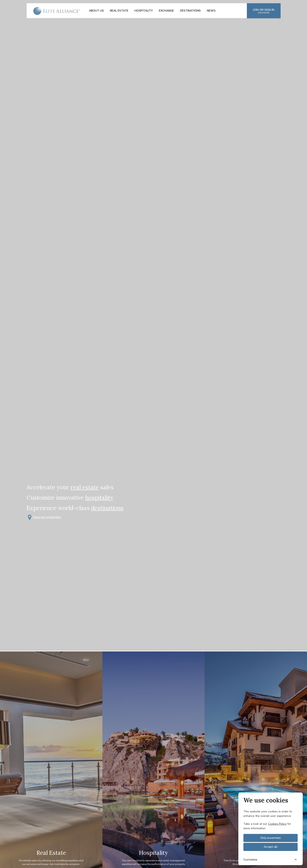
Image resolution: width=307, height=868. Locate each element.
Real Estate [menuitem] (119, 11)
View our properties (44, 517)
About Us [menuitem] (96, 11)
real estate (85, 487)
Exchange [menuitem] (166, 11)
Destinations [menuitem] (190, 11)
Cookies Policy (277, 824)
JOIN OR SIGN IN (264, 11)
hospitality (99, 498)
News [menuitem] (211, 11)
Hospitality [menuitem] (144, 11)
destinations (107, 508)
